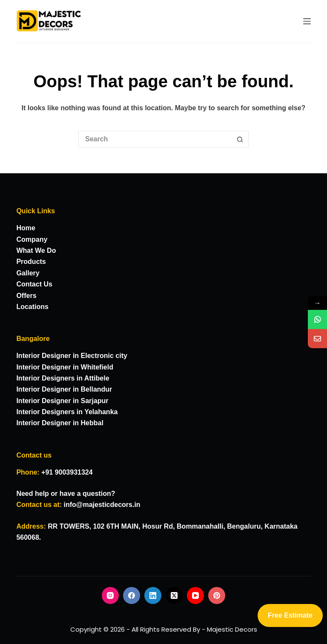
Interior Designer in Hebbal (60, 423)
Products (31, 262)
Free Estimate (290, 615)
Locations (32, 307)
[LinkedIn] (153, 595)
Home (26, 228)
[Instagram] (110, 595)
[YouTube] (195, 595)
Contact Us (34, 284)
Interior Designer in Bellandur (64, 389)
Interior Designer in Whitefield (65, 367)
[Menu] (307, 21)
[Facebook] (132, 595)
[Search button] (240, 139)
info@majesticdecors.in (102, 505)
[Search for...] (155, 139)
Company (32, 239)
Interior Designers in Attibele (63, 378)
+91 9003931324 (67, 472)
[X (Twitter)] (174, 595)
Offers (26, 296)
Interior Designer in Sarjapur (62, 401)
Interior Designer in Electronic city (72, 356)
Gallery (28, 273)
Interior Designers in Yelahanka (67, 412)
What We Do (36, 250)
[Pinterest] (217, 595)
